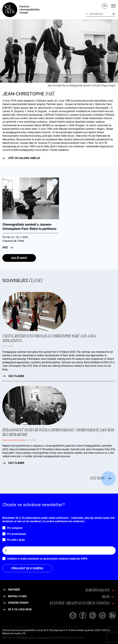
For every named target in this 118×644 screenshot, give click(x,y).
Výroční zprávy (16, 603)
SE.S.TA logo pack (17, 609)
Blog (108, 597)
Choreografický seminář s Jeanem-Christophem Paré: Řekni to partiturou (29, 227)
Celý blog (101, 478)
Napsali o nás (15, 596)
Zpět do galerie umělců (21, 158)
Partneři (11, 590)
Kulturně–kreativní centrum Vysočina (82, 603)
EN (105, 6)
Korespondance (100, 590)
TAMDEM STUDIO (25, 638)
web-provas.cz (43, 638)
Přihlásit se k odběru (27, 568)
